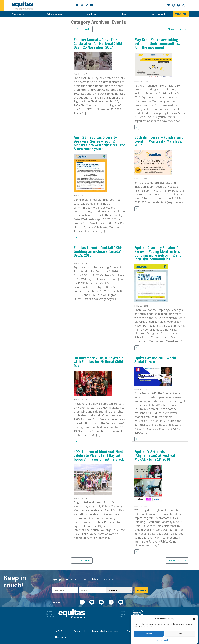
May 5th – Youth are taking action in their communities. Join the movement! (157, 44)
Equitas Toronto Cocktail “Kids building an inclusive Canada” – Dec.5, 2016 (99, 251)
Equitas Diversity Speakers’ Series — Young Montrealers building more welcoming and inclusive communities (158, 253)
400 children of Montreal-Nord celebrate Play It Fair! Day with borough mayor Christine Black (99, 455)
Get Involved (158, 14)
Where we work (55, 14)
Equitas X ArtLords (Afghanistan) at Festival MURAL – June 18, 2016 (155, 455)
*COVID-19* (61, 631)
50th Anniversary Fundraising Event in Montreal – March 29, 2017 (159, 141)
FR (168, 5)
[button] (194, 619)
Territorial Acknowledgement (106, 631)
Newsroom (60, 637)
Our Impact (93, 14)
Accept (149, 634)
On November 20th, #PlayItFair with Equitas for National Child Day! (98, 362)
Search (183, 5)
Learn (125, 14)
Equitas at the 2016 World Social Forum (155, 360)
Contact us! (79, 631)
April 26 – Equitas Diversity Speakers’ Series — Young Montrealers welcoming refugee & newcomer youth (99, 143)
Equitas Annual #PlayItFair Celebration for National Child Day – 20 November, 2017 (98, 44)
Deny (180, 634)
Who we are (18, 14)
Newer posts (177, 29)
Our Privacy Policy (163, 640)
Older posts (82, 29)
